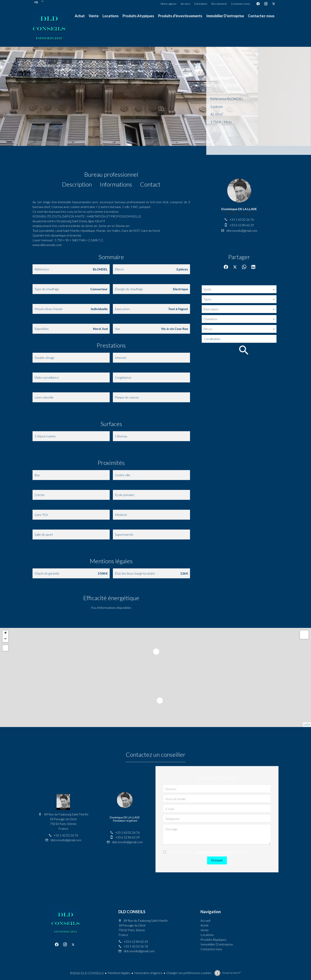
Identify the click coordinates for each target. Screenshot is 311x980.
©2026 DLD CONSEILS (87, 973)
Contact (150, 184)
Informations (116, 184)
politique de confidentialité (215, 852)
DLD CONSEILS (132, 912)
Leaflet (307, 725)
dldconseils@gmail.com (242, 230)
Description (77, 184)
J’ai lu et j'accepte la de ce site (208, 852)
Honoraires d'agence (148, 973)
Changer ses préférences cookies (189, 973)
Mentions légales (119, 973)
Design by (231, 973)
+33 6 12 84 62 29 (242, 225)
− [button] (5, 639)
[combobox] (239, 289)
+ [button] (5, 633)
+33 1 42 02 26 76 (242, 219)
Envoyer (217, 860)
